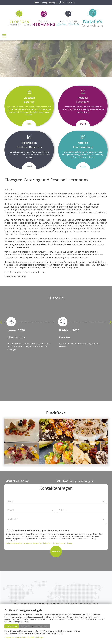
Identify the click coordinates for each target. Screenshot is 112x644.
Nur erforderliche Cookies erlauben (35, 626)
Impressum (10, 637)
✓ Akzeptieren (11, 626)
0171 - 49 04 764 (18, 481)
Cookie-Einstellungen (36, 637)
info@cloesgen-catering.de (76, 481)
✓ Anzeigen (56, 583)
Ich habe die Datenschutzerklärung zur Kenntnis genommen (37, 530)
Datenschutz (21, 637)
